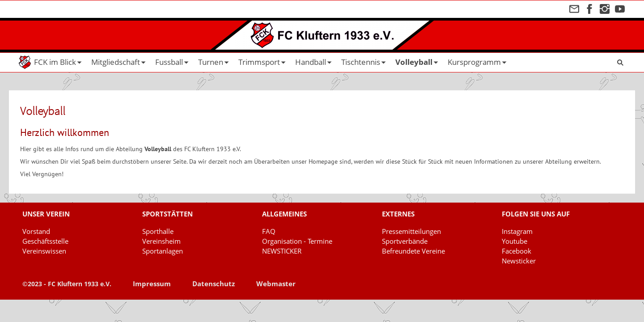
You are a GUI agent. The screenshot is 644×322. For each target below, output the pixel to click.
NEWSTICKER (282, 251)
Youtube (515, 241)
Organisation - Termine (297, 241)
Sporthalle (158, 231)
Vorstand (36, 231)
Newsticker (519, 261)
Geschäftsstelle (45, 241)
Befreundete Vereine (413, 251)
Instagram (517, 231)
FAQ (269, 231)
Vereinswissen (44, 251)
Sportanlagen (163, 251)
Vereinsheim (161, 241)
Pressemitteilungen (411, 231)
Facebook (517, 251)
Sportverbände (405, 241)
